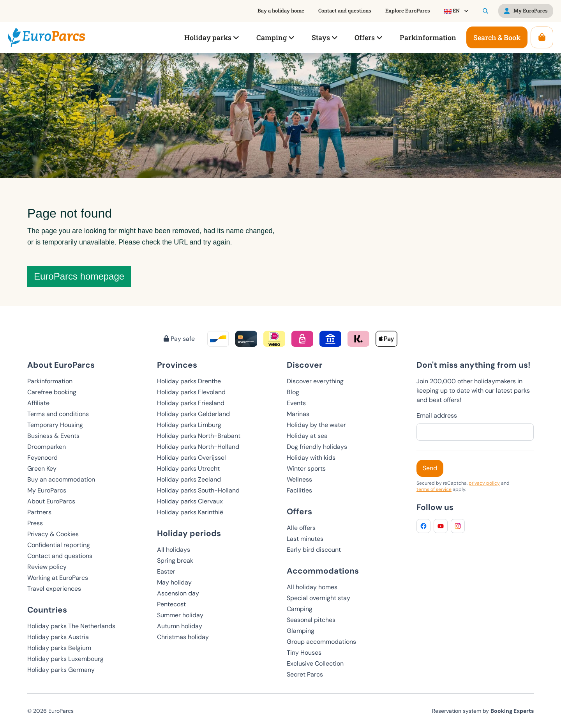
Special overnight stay (318, 598)
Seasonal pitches (311, 620)
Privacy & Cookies (53, 534)
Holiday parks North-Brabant (199, 436)
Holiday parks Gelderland (193, 414)
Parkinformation (50, 381)
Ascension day (178, 593)
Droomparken (47, 447)
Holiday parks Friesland (191, 403)
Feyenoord (42, 458)
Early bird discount (314, 550)
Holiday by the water (316, 425)
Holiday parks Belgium (59, 648)
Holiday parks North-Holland (198, 447)
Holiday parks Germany (61, 670)
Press (35, 523)
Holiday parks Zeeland (189, 479)
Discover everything (315, 381)
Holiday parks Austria (58, 637)
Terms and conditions (58, 414)
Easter (166, 571)
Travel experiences (54, 589)
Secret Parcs (305, 674)
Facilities (299, 490)
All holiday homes (312, 587)
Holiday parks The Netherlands (71, 626)
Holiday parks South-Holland (198, 490)
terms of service (434, 489)
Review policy (47, 567)
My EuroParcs (47, 490)
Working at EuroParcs (58, 578)
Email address (437, 415)
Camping (300, 609)
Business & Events (53, 436)
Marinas (298, 414)
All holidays (174, 550)
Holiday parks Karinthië (190, 512)
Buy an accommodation (61, 479)
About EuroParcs (51, 501)
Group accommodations (321, 642)
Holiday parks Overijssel (191, 458)
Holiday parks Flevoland (191, 392)
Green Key (42, 469)
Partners (39, 512)
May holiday (174, 582)
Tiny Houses (304, 653)
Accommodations (323, 571)
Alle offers (301, 528)
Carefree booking (52, 392)
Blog (293, 392)
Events (296, 403)
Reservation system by (483, 711)
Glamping (301, 631)
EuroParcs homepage (79, 276)
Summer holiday (180, 615)
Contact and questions (60, 556)
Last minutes (305, 539)
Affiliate (38, 403)
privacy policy (484, 483)
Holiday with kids (311, 458)
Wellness (299, 479)
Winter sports (306, 469)
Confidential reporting (59, 545)
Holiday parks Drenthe (189, 381)
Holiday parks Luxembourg (65, 659)
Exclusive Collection (315, 663)
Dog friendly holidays (317, 447)
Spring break (175, 561)
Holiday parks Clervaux (190, 501)
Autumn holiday (180, 626)
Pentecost (171, 604)
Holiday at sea (307, 436)
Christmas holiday (183, 637)
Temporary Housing (55, 425)
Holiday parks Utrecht (188, 469)
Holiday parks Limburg (189, 425)
